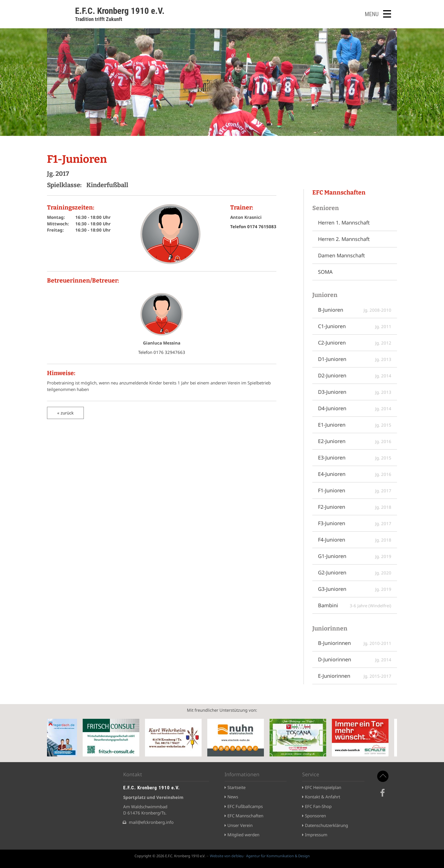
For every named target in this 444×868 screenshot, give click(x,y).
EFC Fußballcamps (245, 806)
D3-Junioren (355, 392)
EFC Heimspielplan (323, 787)
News (233, 797)
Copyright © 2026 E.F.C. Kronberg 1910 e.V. (170, 856)
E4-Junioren (355, 474)
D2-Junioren (355, 375)
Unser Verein (240, 825)
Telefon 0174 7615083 (253, 226)
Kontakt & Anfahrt (323, 797)
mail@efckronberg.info (151, 822)
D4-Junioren (355, 408)
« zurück (65, 413)
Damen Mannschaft (341, 255)
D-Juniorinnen (355, 659)
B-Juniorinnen (355, 643)
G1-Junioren (355, 556)
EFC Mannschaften (245, 816)
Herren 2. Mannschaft (344, 239)
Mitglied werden (243, 835)
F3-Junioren (355, 523)
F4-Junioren (355, 540)
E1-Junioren (355, 425)
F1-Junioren (355, 490)
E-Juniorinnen (355, 676)
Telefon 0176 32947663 (162, 352)
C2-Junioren (355, 343)
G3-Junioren (355, 589)
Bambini (355, 605)
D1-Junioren (355, 359)
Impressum (316, 835)
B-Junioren (355, 310)
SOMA (325, 272)
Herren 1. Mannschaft (344, 223)
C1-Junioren (355, 326)
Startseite (236, 787)
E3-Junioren (355, 457)
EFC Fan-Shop (318, 806)
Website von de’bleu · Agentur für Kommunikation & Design (260, 856)
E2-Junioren (355, 441)
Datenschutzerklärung (326, 825)
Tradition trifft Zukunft (99, 19)
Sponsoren (315, 816)
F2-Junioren (355, 507)
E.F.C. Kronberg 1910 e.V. (120, 11)
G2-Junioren (355, 572)
